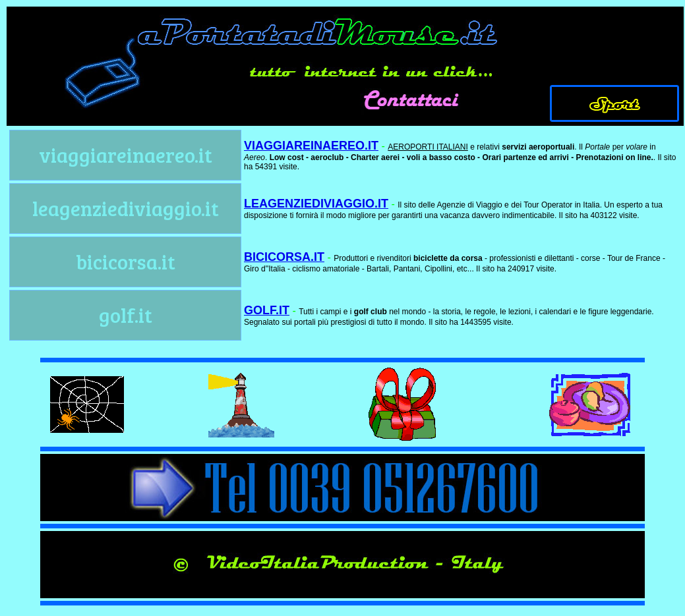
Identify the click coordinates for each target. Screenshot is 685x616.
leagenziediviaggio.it (126, 208)
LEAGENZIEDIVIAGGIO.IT (316, 204)
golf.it (126, 315)
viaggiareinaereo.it (126, 155)
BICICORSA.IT (284, 257)
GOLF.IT (267, 310)
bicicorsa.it (126, 262)
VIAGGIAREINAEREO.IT (311, 146)
